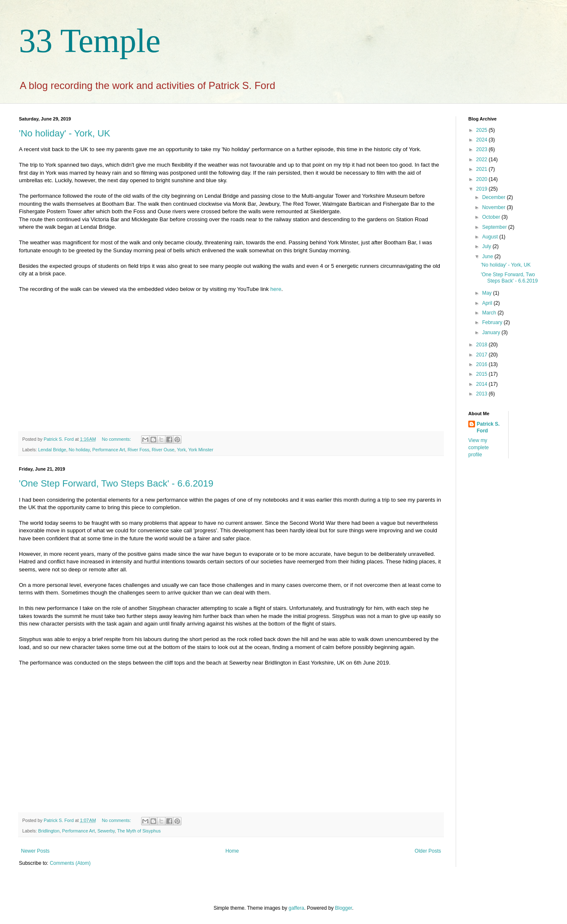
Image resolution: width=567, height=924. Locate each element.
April (488, 303)
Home (232, 851)
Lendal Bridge (52, 450)
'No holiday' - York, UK (65, 133)
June (488, 257)
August (491, 237)
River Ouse (163, 450)
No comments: (117, 439)
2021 (483, 169)
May (488, 293)
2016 (483, 364)
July (487, 246)
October (492, 217)
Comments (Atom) (70, 863)
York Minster (201, 450)
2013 (483, 394)
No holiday (79, 450)
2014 (483, 384)
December (495, 197)
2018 (483, 345)
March (490, 313)
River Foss (139, 450)
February (493, 322)
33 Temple (90, 41)
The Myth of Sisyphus (139, 831)
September (495, 227)
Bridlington (49, 831)
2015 (483, 374)
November (495, 207)
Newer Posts (35, 851)
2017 (483, 355)
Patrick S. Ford (488, 428)
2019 (483, 189)
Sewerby (106, 831)
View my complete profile (479, 448)
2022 (483, 160)
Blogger (344, 908)
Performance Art (109, 450)
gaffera (296, 908)
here (276, 289)
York (181, 450)
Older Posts (428, 851)
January (492, 332)
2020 (483, 179)
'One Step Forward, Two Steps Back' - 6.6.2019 (116, 483)
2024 (483, 140)
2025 (483, 130)
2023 (483, 149)
